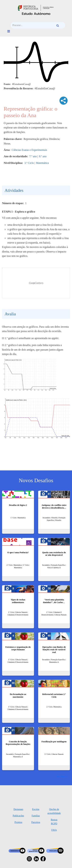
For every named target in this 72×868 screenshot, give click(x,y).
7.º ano (33, 156)
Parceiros (36, 822)
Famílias (36, 816)
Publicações (18, 816)
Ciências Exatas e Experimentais (29, 150)
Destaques (18, 809)
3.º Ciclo (29, 163)
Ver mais (61, 776)
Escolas (36, 809)
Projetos (18, 822)
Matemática (43, 163)
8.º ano (43, 156)
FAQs (54, 830)
